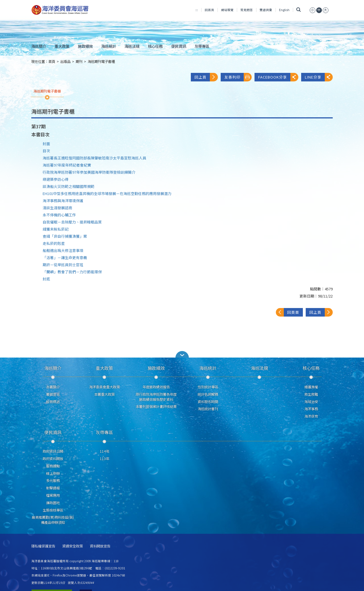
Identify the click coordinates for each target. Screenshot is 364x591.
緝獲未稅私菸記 (56, 229)
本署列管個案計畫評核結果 (156, 407)
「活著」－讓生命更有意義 (65, 257)
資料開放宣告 (100, 546)
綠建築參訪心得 (56, 179)
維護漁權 (311, 387)
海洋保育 (311, 416)
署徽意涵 (53, 394)
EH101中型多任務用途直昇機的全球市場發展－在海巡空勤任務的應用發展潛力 (107, 193)
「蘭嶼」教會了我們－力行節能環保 (72, 272)
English (284, 10)
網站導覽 (227, 10)
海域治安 (311, 402)
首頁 (52, 61)
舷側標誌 (53, 402)
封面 (46, 144)
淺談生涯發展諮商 (57, 208)
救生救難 (311, 394)
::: (197, 10)
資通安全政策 (73, 546)
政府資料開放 (53, 459)
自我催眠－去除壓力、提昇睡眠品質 (72, 222)
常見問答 (247, 10)
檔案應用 (53, 495)
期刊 (79, 61)
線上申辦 (53, 473)
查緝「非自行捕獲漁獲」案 (65, 236)
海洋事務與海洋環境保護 (63, 201)
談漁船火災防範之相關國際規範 (69, 186)
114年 (105, 451)
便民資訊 (179, 46)
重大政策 (62, 46)
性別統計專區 (208, 387)
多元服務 (53, 481)
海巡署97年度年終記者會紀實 (67, 165)
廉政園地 (53, 503)
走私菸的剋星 (54, 243)
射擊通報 (53, 488)
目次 (46, 151)
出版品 (65, 61)
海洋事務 (311, 409)
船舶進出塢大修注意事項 (63, 250)
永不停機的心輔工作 (59, 215)
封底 (46, 279)
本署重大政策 (104, 394)
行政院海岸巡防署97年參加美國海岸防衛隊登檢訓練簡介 (89, 172)
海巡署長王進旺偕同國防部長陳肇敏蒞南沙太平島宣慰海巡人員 (94, 158)
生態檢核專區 (53, 510)
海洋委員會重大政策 (104, 387)
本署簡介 (53, 387)
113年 (105, 459)
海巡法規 (132, 46)
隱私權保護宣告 (43, 546)
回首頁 (209, 10)
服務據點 (53, 466)
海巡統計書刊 (208, 409)
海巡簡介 (39, 46)
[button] (182, 354)
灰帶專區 (202, 46)
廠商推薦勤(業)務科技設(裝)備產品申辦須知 (53, 520)
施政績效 (85, 46)
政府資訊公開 (53, 451)
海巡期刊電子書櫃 (101, 61)
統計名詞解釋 (208, 394)
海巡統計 (109, 46)
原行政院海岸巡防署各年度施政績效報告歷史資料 (156, 397)
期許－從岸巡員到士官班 (63, 265)
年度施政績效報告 (156, 387)
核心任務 (155, 46)
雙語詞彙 (266, 10)
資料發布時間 (208, 402)
